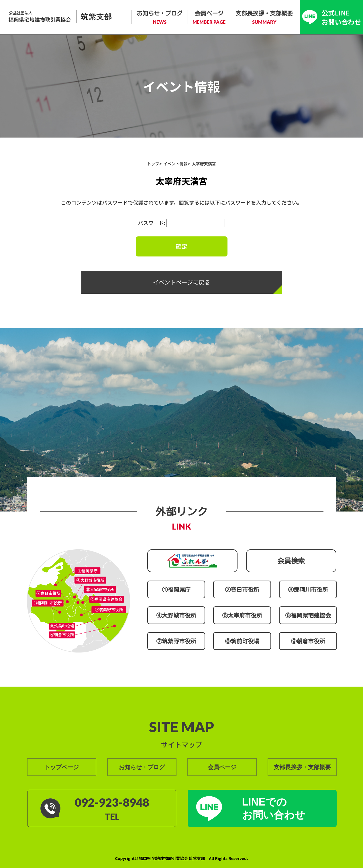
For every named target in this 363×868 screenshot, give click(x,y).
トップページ (62, 767)
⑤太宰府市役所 (242, 615)
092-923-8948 (112, 802)
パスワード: (181, 223)
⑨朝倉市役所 (308, 641)
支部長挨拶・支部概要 (264, 18)
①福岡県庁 (176, 589)
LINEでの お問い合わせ (274, 808)
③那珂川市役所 (308, 589)
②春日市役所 (242, 589)
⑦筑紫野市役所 (176, 641)
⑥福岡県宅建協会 (308, 615)
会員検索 (291, 561)
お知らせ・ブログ (160, 18)
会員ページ (209, 18)
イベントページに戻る (182, 282)
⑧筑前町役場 (242, 641)
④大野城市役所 (176, 615)
